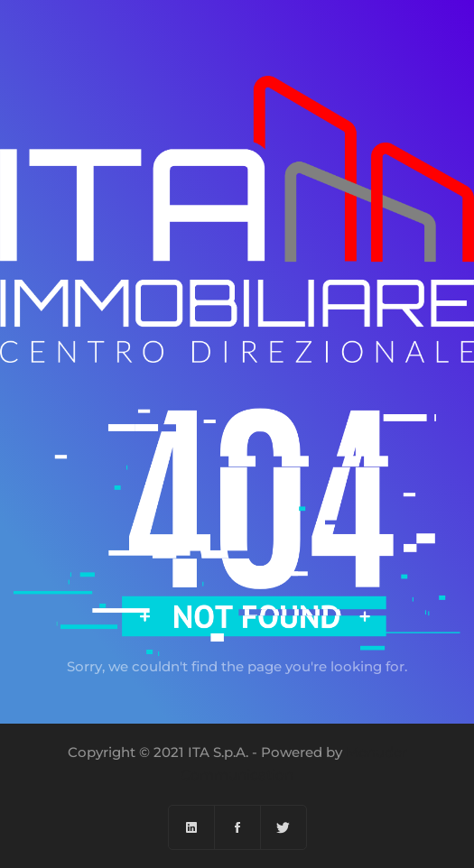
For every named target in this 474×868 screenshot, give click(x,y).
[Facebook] (238, 827)
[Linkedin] (192, 827)
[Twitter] (283, 827)
